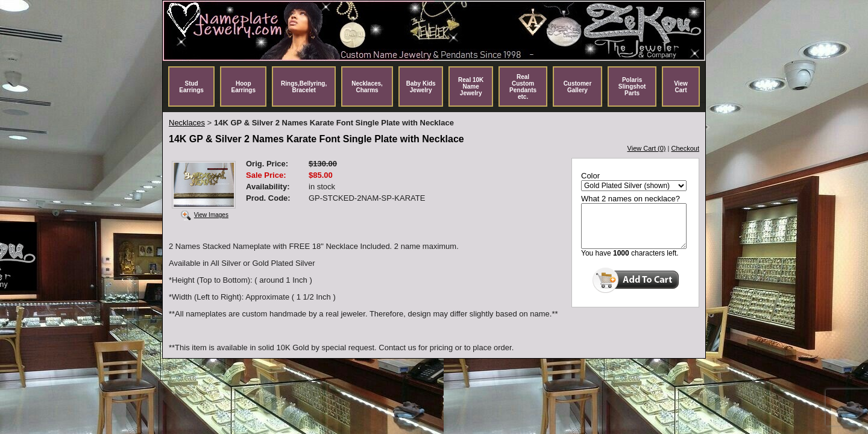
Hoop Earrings (243, 87)
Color (590, 176)
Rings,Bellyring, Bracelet (304, 87)
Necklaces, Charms (367, 87)
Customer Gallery (578, 87)
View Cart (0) (647, 148)
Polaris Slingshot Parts (632, 86)
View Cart (681, 87)
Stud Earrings (191, 87)
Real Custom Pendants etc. (523, 87)
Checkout (685, 148)
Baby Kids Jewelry (421, 87)
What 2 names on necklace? (631, 199)
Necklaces (187, 123)
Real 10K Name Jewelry (471, 86)
